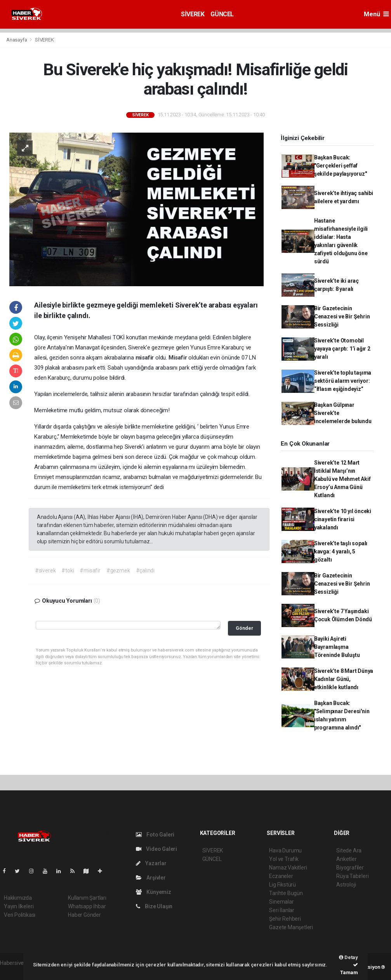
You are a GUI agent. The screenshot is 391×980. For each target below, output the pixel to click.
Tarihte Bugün (286, 893)
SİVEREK (193, 14)
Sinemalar (281, 902)
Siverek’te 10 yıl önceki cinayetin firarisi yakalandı (343, 519)
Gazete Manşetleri (291, 927)
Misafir (178, 358)
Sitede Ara (349, 850)
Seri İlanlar (282, 910)
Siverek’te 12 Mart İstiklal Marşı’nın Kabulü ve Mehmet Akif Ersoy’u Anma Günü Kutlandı (342, 479)
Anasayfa (17, 40)
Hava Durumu (285, 850)
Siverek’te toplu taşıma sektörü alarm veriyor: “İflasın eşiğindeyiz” (343, 381)
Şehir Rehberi (285, 919)
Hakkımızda (18, 898)
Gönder (244, 628)
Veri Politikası (20, 915)
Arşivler (151, 878)
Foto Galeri (155, 835)
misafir (145, 358)
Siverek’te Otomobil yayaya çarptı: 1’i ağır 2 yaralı (342, 349)
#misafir (90, 570)
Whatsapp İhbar (87, 906)
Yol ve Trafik (284, 859)
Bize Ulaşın (154, 906)
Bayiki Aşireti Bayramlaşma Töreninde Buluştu (337, 647)
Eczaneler (281, 876)
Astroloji (346, 885)
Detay (348, 957)
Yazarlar (151, 863)
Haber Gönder (84, 915)
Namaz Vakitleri (288, 868)
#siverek (45, 570)
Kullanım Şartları (87, 898)
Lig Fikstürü (282, 885)
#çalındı (145, 570)
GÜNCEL (222, 14)
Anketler (346, 859)
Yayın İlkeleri (19, 906)
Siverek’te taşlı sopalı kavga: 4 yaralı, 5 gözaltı (341, 551)
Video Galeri (156, 849)
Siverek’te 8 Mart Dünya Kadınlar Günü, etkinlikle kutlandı (344, 679)
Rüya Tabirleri (352, 876)
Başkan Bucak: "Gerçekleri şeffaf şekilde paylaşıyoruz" (341, 166)
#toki (68, 570)
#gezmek (118, 570)
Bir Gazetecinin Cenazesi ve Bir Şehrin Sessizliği (342, 316)
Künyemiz (154, 892)
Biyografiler (350, 868)
